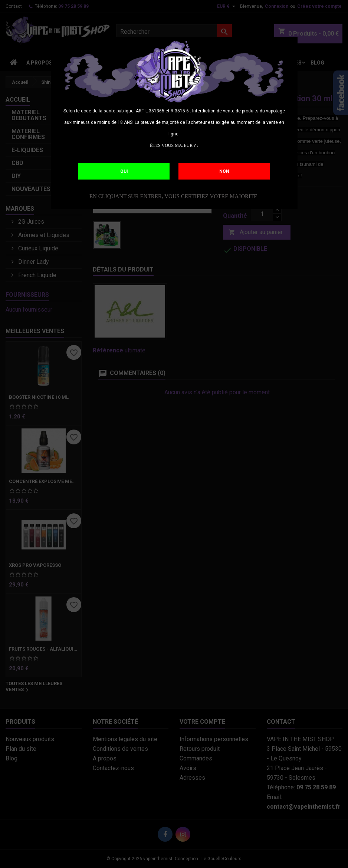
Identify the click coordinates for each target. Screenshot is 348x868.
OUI (124, 171)
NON (224, 171)
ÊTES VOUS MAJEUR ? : (174, 145)
